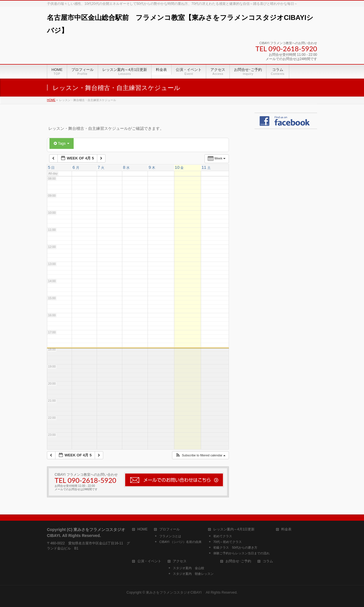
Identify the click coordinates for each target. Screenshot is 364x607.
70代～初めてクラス (227, 542)
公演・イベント (149, 561)
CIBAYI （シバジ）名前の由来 (180, 542)
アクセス (180, 561)
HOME (142, 529)
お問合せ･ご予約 (238, 561)
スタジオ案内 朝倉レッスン (193, 574)
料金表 (286, 529)
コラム (268, 561)
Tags (62, 143)
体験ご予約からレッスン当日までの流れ (241, 553)
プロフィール (169, 529)
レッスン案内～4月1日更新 (234, 529)
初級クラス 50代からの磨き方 (235, 547)
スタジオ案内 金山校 (189, 568)
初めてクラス (223, 536)
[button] (200, 455)
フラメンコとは (170, 536)
